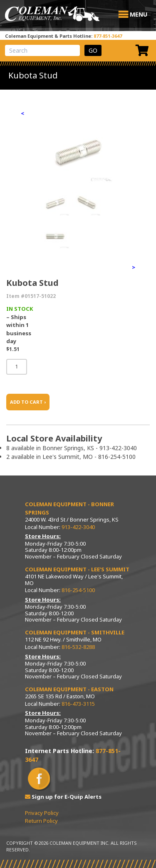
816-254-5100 (78, 590)
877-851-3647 (108, 36)
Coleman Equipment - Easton (69, 689)
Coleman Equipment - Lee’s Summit (77, 569)
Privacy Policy (42, 813)
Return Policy (41, 821)
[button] (139, 15)
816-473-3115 (78, 704)
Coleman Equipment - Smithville (75, 632)
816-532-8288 (78, 647)
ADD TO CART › (28, 402)
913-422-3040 (78, 527)
